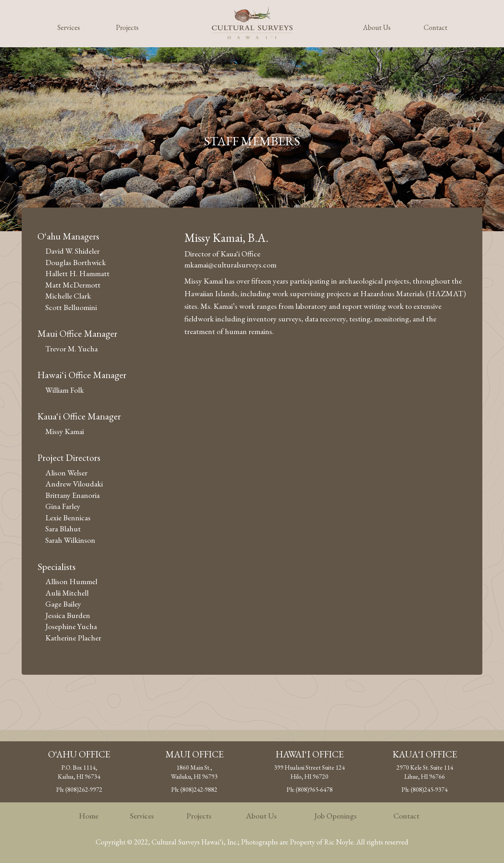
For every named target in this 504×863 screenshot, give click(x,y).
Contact (435, 27)
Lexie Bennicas (68, 518)
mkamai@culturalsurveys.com (230, 265)
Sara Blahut (63, 529)
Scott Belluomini (71, 307)
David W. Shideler (72, 251)
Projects (127, 27)
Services (69, 27)
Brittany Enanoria (72, 495)
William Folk (65, 390)
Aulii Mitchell (67, 593)
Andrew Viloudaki (74, 484)
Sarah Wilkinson (70, 540)
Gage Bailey (63, 604)
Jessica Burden (68, 615)
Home (89, 816)
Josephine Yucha (71, 626)
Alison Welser (66, 473)
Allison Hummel (71, 581)
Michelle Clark (68, 296)
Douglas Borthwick (76, 262)
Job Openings (335, 816)
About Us (377, 27)
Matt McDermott (73, 285)
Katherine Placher (73, 638)
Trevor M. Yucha (71, 349)
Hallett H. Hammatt (77, 273)
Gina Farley (63, 506)
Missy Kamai (65, 431)
